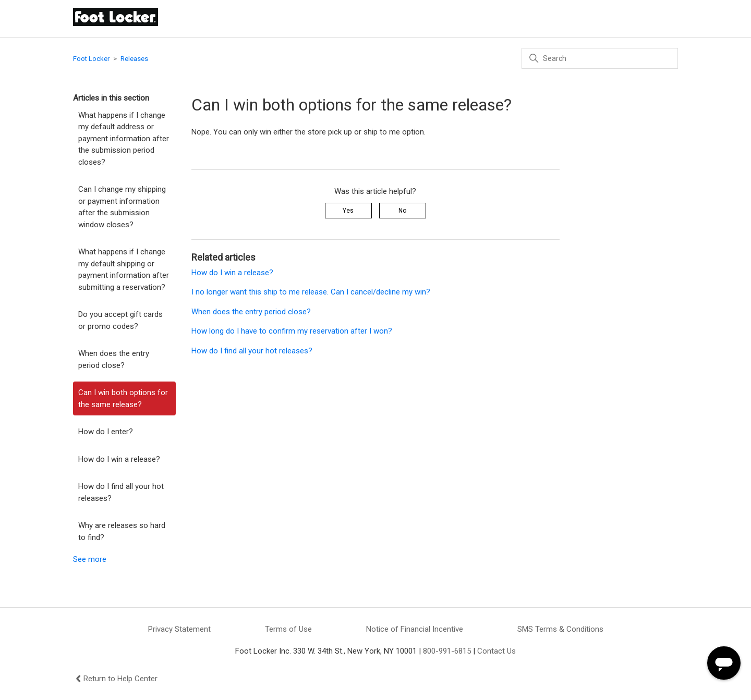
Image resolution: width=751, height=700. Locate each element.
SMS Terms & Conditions (560, 629)
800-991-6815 (447, 651)
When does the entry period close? (114, 359)
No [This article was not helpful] (402, 211)
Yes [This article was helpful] (348, 211)
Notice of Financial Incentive (415, 629)
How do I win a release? (119, 459)
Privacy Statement (179, 629)
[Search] (600, 58)
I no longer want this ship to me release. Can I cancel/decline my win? (311, 292)
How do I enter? (106, 432)
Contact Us (496, 651)
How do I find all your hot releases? (121, 492)
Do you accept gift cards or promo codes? (120, 320)
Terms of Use (288, 629)
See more (90, 559)
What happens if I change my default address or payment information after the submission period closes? (124, 139)
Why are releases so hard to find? (122, 531)
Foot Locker (91, 59)
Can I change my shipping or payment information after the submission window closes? (122, 207)
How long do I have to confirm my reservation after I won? (293, 331)
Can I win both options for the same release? (123, 398)
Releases (134, 59)
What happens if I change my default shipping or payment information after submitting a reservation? (124, 269)
